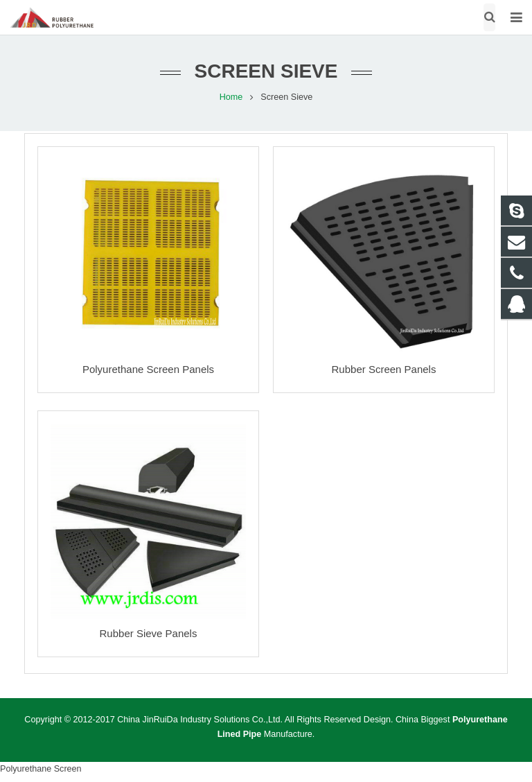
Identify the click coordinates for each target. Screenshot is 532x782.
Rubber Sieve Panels (149, 633)
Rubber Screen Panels (384, 369)
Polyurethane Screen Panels (148, 369)
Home (231, 97)
